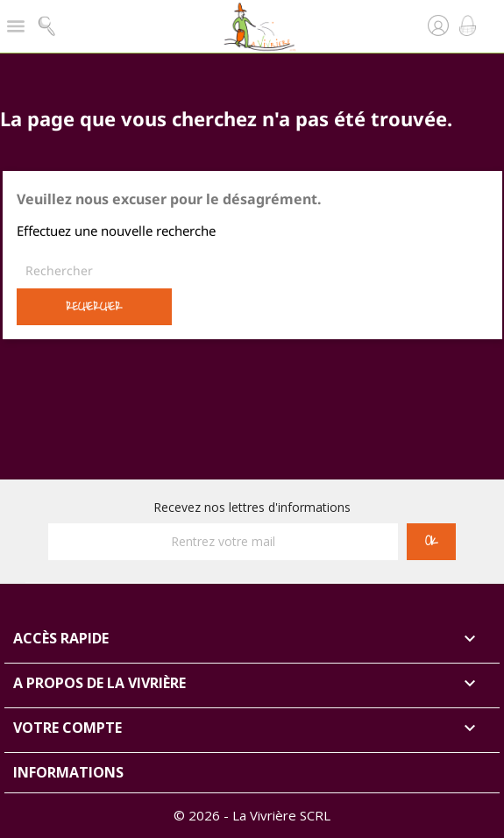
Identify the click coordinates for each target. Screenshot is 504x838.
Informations (68, 772)
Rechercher (94, 306)
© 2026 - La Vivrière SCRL (252, 815)
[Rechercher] (252, 271)
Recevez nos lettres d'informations (252, 507)
